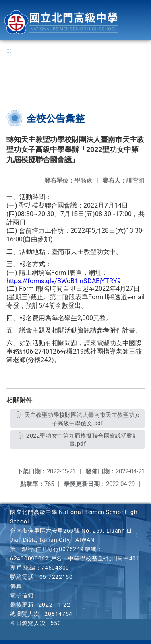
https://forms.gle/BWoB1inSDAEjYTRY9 (64, 281)
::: (9, 51)
